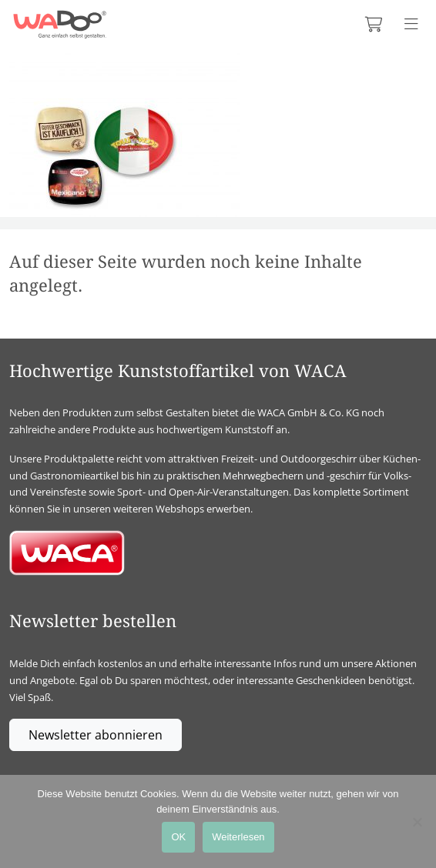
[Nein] (417, 822)
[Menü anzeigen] (411, 25)
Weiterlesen (238, 837)
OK (178, 837)
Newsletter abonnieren (96, 735)
